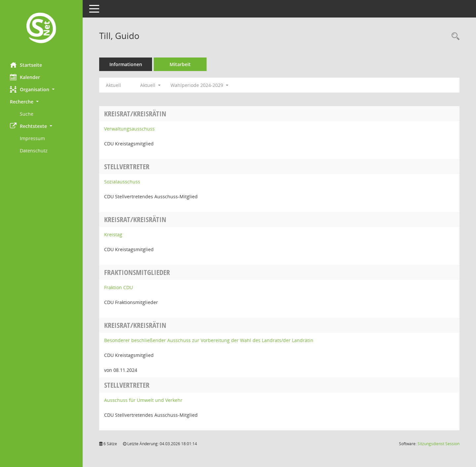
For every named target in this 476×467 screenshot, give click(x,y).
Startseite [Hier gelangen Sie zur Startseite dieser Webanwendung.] (26, 65)
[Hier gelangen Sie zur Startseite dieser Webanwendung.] (41, 29)
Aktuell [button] (150, 85)
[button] (41, 89)
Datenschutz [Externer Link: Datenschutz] (34, 151)
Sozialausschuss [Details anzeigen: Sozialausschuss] (122, 182)
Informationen (126, 64)
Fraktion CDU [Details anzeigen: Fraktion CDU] (119, 287)
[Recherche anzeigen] (454, 37)
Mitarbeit (180, 64)
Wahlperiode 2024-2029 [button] (199, 85)
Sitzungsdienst (438, 444)
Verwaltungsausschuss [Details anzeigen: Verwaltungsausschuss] (129, 129)
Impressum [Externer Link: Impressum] (32, 138)
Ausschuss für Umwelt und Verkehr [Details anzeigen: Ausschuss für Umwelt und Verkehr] (143, 400)
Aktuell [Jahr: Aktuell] (113, 85)
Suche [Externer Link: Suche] (27, 114)
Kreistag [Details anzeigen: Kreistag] (113, 234)
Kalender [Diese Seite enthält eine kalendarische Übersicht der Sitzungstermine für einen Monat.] (25, 77)
